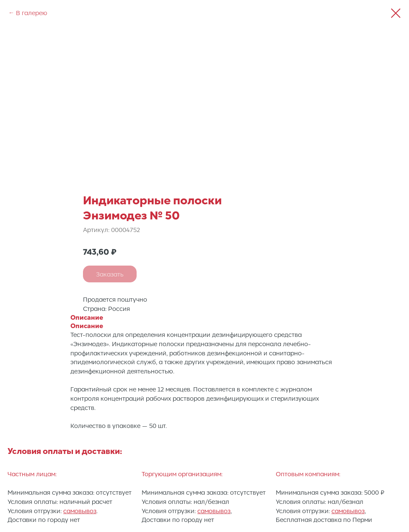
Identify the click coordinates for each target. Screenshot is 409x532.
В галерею (32, 13)
